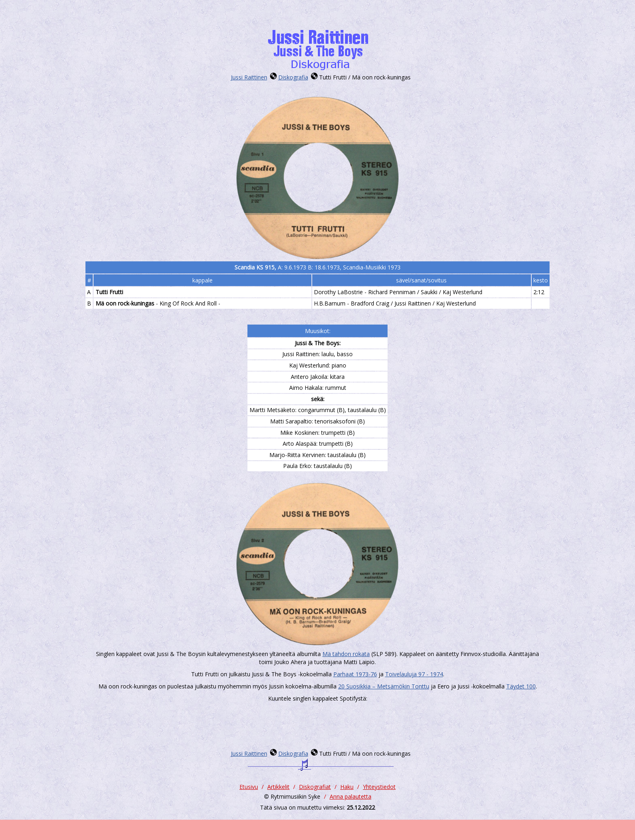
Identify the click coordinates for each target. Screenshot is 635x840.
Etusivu (249, 787)
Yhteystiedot (379, 787)
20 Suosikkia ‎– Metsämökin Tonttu (384, 686)
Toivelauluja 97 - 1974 (414, 674)
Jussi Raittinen (249, 77)
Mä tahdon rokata (346, 654)
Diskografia (293, 77)
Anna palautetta (351, 796)
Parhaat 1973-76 (355, 674)
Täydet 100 (521, 686)
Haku (347, 787)
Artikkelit (278, 787)
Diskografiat (315, 787)
